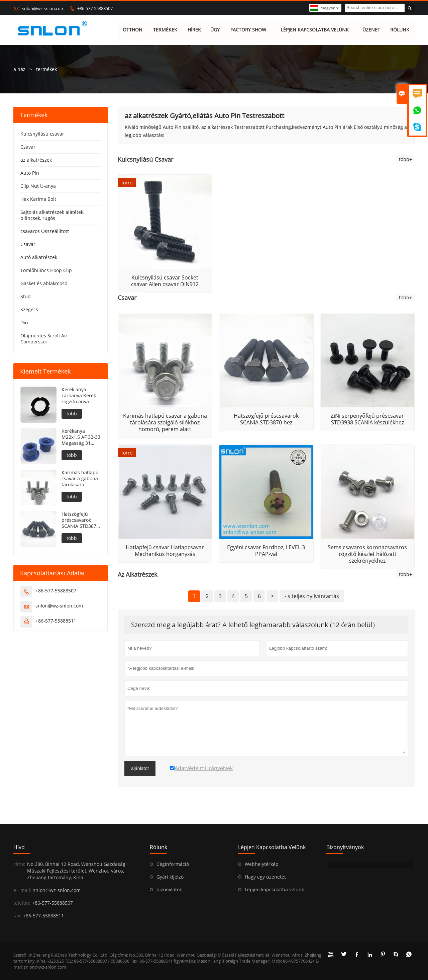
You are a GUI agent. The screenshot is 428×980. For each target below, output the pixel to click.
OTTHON (133, 30)
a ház (19, 69)
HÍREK (194, 30)
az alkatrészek (36, 160)
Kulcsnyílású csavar (42, 134)
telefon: (22, 903)
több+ (405, 159)
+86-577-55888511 (56, 621)
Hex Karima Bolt (38, 199)
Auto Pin (30, 173)
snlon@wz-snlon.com (43, 8)
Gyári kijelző (170, 877)
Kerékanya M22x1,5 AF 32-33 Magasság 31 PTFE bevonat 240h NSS (81, 437)
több (72, 414)
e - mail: (22, 890)
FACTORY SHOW (248, 30)
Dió (24, 322)
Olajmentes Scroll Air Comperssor (44, 339)
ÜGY (215, 30)
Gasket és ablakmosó (44, 283)
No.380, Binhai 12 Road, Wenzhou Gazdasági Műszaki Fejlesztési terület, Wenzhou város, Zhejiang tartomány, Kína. (77, 871)
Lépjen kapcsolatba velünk (274, 889)
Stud (26, 296)
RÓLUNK (400, 30)
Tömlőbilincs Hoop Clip (46, 270)
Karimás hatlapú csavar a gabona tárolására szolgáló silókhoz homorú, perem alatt (80, 479)
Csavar (28, 147)
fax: (17, 916)
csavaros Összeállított (45, 231)
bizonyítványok (345, 847)
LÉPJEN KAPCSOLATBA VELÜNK (315, 30)
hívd (19, 847)
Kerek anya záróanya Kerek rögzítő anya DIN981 (79, 396)
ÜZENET (371, 30)
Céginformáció (173, 864)
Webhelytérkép (262, 864)
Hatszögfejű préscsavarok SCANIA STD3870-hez (81, 520)
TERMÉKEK (165, 30)
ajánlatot (140, 768)
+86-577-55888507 (95, 8)
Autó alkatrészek (39, 257)
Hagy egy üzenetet (265, 877)
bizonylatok (169, 889)
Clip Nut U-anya (38, 186)
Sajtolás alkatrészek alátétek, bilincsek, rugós (52, 215)
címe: (19, 864)
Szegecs (29, 309)
